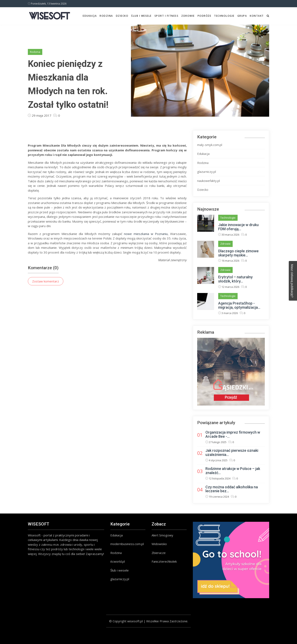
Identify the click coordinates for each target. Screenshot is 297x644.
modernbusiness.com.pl (127, 544)
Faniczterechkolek (164, 561)
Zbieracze (159, 553)
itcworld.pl (118, 561)
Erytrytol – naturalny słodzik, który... (235, 279)
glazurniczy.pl (207, 172)
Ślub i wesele (141, 16)
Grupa (242, 16)
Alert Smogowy (162, 535)
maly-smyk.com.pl (210, 145)
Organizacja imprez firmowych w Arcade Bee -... (233, 434)
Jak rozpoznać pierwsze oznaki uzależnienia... (232, 452)
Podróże (204, 16)
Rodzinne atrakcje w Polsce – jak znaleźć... (233, 471)
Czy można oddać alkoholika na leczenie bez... (232, 489)
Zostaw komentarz (46, 281)
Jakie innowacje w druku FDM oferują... (238, 227)
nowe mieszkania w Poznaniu (146, 234)
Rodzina (106, 16)
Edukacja (90, 16)
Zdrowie (188, 16)
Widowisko (159, 544)
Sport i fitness (167, 16)
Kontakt (257, 16)
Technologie (224, 16)
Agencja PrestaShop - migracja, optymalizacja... (239, 305)
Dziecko (122, 16)
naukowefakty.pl (209, 181)
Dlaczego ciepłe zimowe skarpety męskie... (238, 253)
